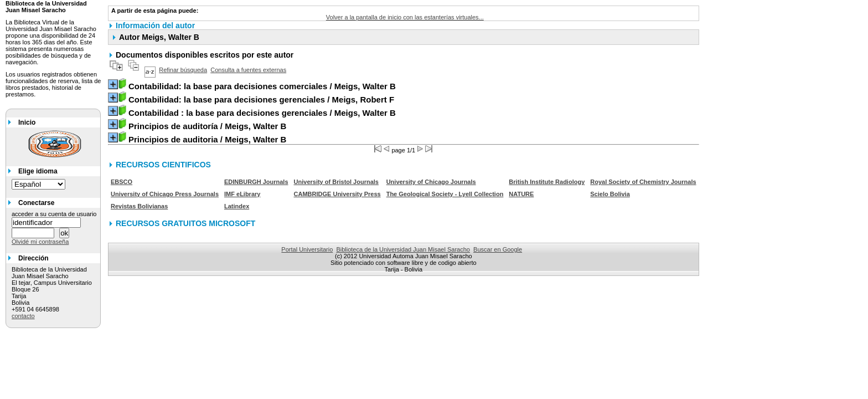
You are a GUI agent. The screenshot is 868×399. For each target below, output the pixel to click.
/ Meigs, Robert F (261, 99)
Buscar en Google (498, 249)
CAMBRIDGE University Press (337, 194)
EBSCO (122, 182)
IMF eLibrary (242, 194)
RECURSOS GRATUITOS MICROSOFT (185, 223)
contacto (23, 316)
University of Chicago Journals (431, 182)
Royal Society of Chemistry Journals (643, 182)
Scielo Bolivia (610, 194)
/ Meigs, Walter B (262, 86)
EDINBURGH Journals (256, 182)
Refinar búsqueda (183, 70)
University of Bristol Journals (336, 182)
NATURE (521, 194)
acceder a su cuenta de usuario (54, 214)
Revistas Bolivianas (139, 206)
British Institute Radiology (547, 182)
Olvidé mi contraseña (40, 242)
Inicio (27, 122)
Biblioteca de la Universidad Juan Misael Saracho (403, 249)
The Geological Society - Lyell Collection (445, 194)
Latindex (237, 206)
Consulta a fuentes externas (248, 70)
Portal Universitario (307, 249)
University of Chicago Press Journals (165, 194)
